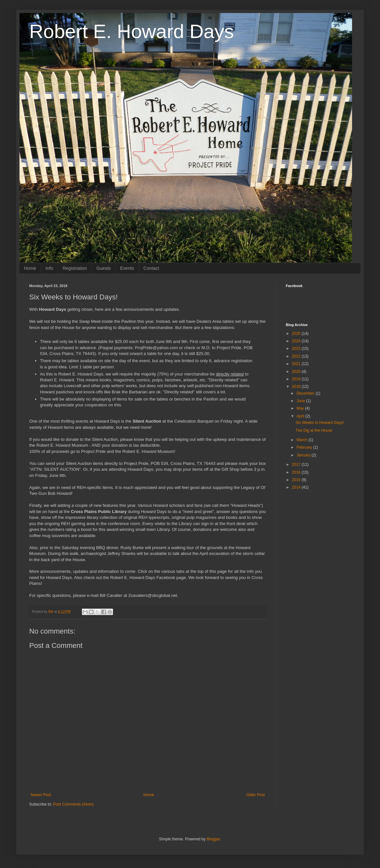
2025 (297, 334)
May (301, 408)
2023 (297, 349)
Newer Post (41, 795)
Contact (151, 268)
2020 (297, 372)
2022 (297, 356)
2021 (297, 364)
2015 (297, 480)
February (305, 447)
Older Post (255, 795)
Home (30, 268)
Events (127, 268)
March (303, 440)
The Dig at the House (314, 430)
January (304, 455)
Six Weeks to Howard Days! (320, 423)
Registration (75, 268)
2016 (297, 472)
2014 (297, 487)
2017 (297, 465)
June (301, 401)
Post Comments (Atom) (73, 804)
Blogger (213, 839)
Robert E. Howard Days (132, 31)
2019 (297, 379)
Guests (103, 268)
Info (49, 268)
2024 (297, 341)
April (301, 416)
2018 (297, 387)
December (306, 393)
